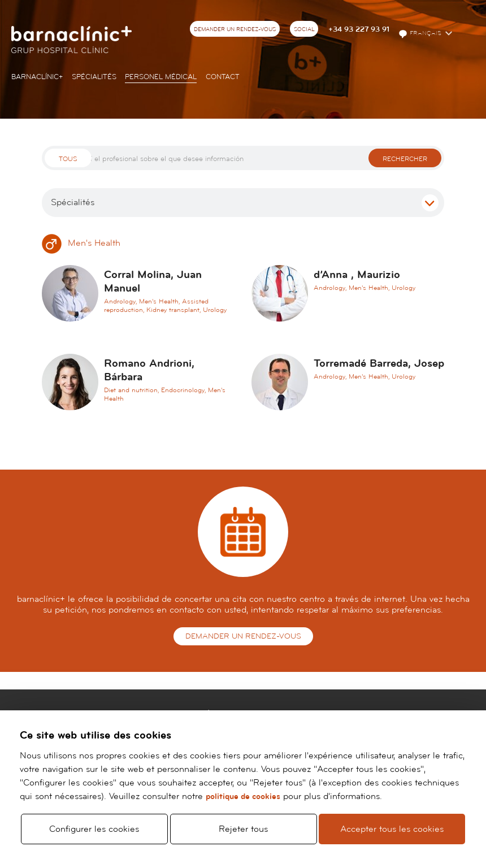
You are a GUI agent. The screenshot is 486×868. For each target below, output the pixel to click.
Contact (223, 77)
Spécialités (94, 77)
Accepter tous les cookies (392, 824)
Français (421, 34)
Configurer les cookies (94, 824)
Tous (68, 159)
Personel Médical (161, 77)
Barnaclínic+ (37, 77)
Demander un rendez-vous (235, 29)
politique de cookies (243, 786)
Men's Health (81, 243)
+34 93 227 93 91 (359, 29)
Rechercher (405, 159)
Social (304, 29)
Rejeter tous (243, 824)
